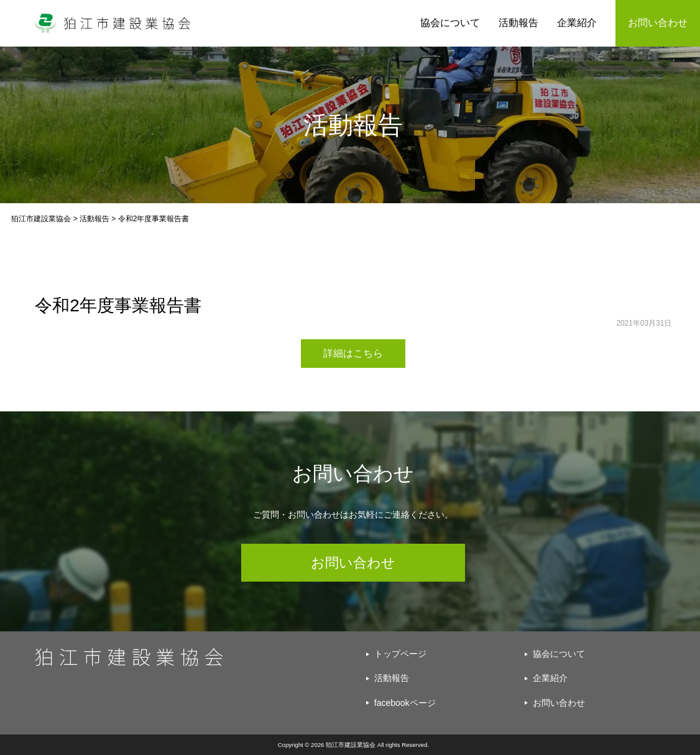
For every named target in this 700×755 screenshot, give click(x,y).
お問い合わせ (353, 563)
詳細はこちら (353, 353)
